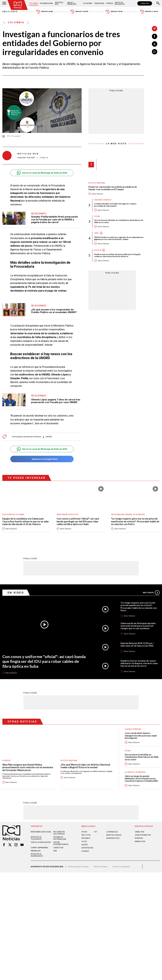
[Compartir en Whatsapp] (155, 52)
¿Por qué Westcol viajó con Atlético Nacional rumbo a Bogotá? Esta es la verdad (85, 766)
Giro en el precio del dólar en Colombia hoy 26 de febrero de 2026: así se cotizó (119, 221)
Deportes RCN (59, 3)
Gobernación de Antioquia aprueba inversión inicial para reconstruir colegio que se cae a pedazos (138, 626)
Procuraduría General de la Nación (27, 437)
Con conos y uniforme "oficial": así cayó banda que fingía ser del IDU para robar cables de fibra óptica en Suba (78, 521)
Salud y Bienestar (72, 3)
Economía (88, 3)
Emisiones (10, 12)
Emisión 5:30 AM (44, 12)
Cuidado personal (133, 729)
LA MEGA (85, 851)
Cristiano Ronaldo (103, 200)
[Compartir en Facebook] (155, 36)
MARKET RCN (140, 842)
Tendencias (99, 3)
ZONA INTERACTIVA (143, 835)
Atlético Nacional (97, 183)
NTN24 (84, 832)
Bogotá (98, 250)
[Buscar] (158, 3)
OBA (55, 851)
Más (151, 593)
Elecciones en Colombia (13, 515)
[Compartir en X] (155, 44)
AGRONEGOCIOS (113, 838)
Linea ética (58, 848)
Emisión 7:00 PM (114, 12)
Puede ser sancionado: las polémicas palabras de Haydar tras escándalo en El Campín (113, 188)
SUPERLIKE (139, 838)
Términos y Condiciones (121, 867)
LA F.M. (84, 842)
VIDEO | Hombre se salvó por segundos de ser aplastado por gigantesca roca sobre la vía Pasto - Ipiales (119, 238)
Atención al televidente (36, 838)
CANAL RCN (145, 3)
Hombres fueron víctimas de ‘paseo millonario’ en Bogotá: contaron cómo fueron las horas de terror (117, 255)
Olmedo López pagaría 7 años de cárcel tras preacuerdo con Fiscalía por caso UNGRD (56, 401)
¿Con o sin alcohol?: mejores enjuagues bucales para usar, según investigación (141, 736)
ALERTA (85, 845)
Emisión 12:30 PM (79, 12)
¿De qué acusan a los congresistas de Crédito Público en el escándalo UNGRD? (54, 311)
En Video (16, 593)
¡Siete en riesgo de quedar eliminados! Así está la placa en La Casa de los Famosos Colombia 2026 (141, 779)
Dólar (97, 216)
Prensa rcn (36, 851)
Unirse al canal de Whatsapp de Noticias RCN (42, 173)
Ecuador (6, 761)
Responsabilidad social (41, 832)
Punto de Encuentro (120, 3)
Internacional (47, 3)
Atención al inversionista (37, 855)
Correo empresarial (39, 848)
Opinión (109, 3)
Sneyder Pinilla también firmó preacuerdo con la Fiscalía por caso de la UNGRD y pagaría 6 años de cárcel (55, 219)
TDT (96, 832)
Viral (97, 233)
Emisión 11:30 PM (149, 12)
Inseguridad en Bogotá (67, 515)
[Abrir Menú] (4, 3)
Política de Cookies (101, 867)
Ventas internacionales (61, 843)
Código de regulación (41, 842)
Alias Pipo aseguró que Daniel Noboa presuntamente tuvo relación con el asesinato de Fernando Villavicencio (28, 767)
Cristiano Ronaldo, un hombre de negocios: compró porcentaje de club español (115, 205)
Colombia (34, 3)
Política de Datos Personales (78, 867)
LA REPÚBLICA (112, 832)
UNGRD (49, 437)
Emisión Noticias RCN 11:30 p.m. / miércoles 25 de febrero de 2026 (137, 644)
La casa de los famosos (135, 772)
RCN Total (86, 835)
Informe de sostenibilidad (60, 838)
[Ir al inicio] (18, 5)
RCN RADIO (86, 838)
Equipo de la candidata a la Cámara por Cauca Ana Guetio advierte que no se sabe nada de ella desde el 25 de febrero (26, 521)
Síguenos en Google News (42, 459)
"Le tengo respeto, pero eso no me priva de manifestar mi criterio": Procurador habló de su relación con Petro (135, 521)
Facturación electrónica (59, 833)
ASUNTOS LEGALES (114, 835)
